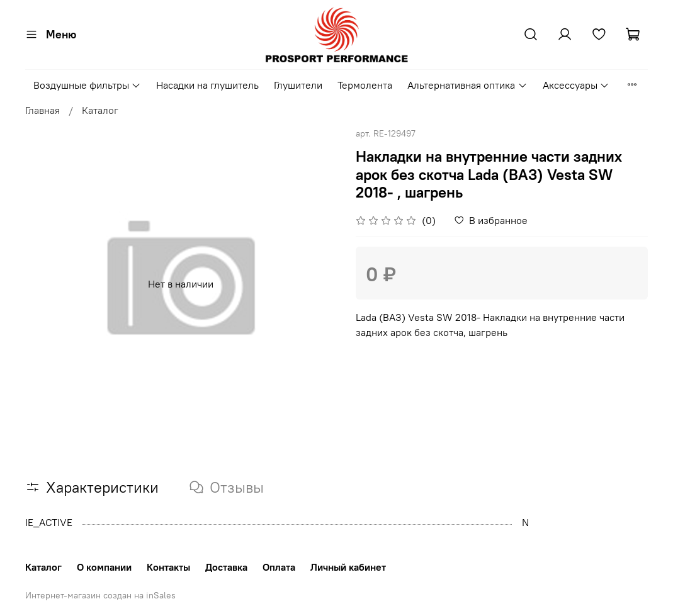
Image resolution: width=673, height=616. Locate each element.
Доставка (226, 567)
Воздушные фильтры (87, 85)
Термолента (365, 85)
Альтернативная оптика (467, 85)
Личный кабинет (348, 567)
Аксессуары (576, 85)
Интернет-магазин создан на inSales (100, 595)
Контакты (168, 567)
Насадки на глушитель (207, 85)
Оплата (279, 567)
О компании (104, 567)
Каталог (100, 110)
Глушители (298, 85)
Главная (42, 110)
